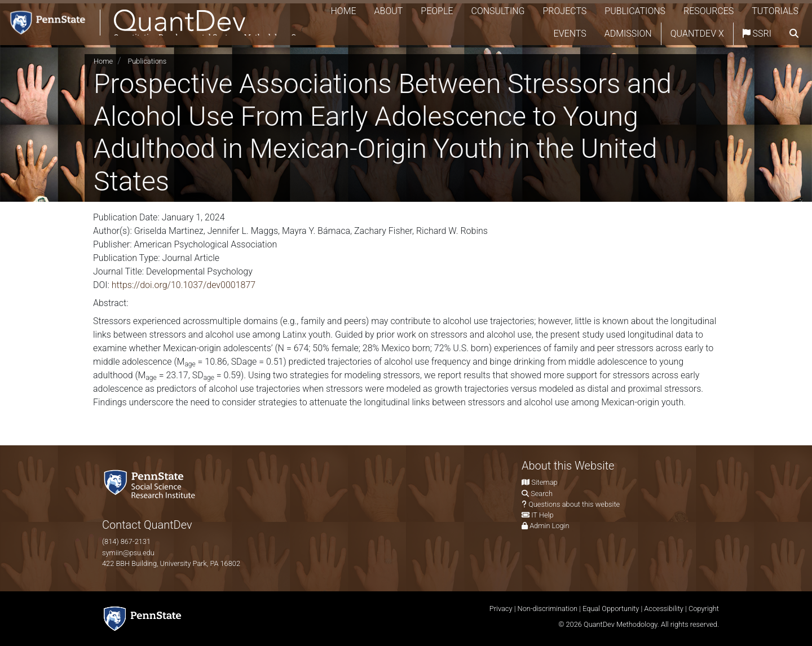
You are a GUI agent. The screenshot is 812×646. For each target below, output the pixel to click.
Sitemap (544, 482)
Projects (629, 14)
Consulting (562, 14)
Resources (773, 14)
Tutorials (512, 37)
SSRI (757, 37)
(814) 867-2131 (126, 541)
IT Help (542, 515)
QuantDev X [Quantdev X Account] (697, 37)
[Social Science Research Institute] (152, 483)
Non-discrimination (548, 609)
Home (408, 14)
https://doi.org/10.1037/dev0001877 (184, 285)
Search (542, 494)
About (453, 14)
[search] (794, 37)
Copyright (704, 609)
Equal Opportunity (611, 609)
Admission (628, 37)
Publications (700, 14)
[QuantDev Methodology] (162, 26)
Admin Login (549, 526)
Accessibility (664, 609)
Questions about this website (574, 504)
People (502, 14)
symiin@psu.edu (128, 553)
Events (570, 37)
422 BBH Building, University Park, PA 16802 (171, 563)
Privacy (501, 609)
